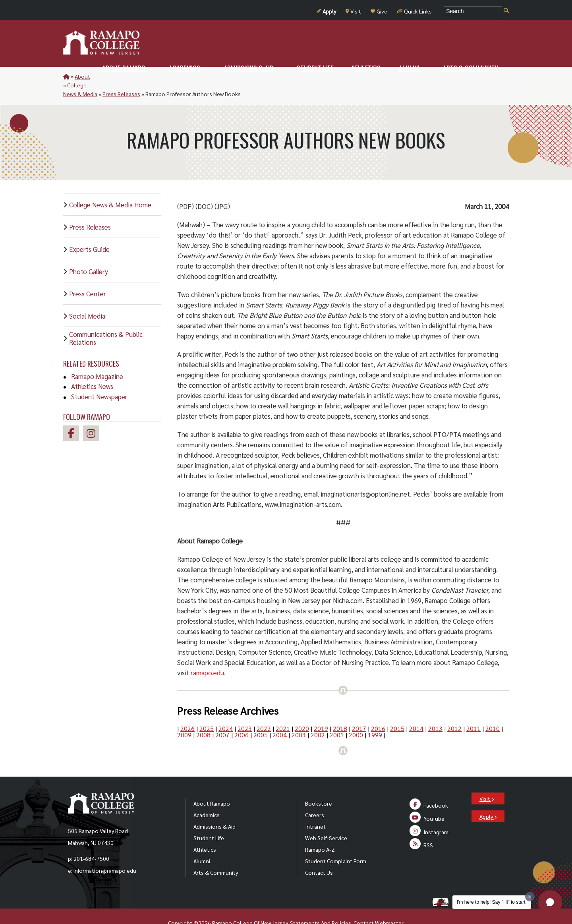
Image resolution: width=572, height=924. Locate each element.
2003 (299, 717)
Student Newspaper (99, 379)
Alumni (202, 843)
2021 (283, 711)
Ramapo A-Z (320, 832)
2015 (397, 711)
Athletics (205, 832)
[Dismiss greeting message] (530, 897)
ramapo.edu (207, 655)
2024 (226, 711)
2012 (454, 711)
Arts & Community (216, 855)
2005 (261, 717)
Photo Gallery (89, 254)
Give (379, 11)
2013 (435, 711)
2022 (264, 711)
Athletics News (92, 369)
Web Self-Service (326, 820)
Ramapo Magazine (97, 359)
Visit (353, 11)
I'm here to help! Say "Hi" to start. (492, 902)
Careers (315, 797)
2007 (222, 717)
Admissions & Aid (214, 809)
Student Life (209, 820)
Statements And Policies (321, 905)
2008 (203, 717)
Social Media (87, 298)
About (82, 76)
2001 (337, 717)
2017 (359, 711)
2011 (473, 711)
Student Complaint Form (336, 843)
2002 (318, 717)
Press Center (88, 276)
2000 (356, 717)
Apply (326, 11)
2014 (416, 711)
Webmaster (389, 905)
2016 (378, 711)
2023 (245, 711)
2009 (184, 717)
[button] (550, 902)
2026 (187, 711)
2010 (493, 711)
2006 (242, 717)
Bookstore (319, 786)
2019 (321, 711)
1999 (375, 717)
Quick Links (414, 11)
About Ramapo (212, 786)
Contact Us (319, 855)
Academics (207, 797)
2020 (302, 711)
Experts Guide (89, 232)
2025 (207, 711)
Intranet (315, 809)
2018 (340, 711)
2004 (280, 717)
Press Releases (174, 76)
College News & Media (123, 76)
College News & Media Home (110, 187)
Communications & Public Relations (106, 321)
